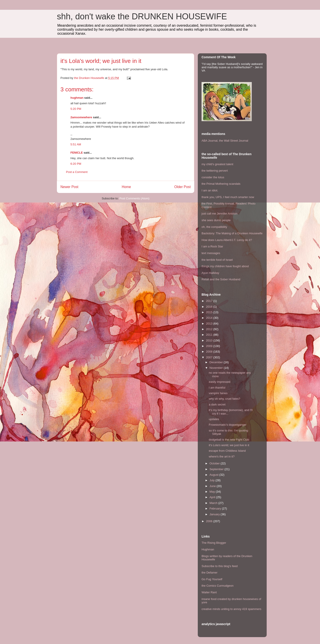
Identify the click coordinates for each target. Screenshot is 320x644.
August (214, 475)
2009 (210, 346)
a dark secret (217, 404)
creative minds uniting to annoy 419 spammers (231, 609)
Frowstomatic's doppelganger (227, 425)
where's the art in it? (222, 456)
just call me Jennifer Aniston (219, 214)
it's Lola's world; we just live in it (229, 445)
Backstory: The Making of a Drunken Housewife (232, 233)
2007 (210, 357)
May (213, 492)
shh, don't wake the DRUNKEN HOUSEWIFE (142, 16)
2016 (210, 307)
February (216, 509)
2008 (210, 352)
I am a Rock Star (212, 246)
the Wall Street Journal (234, 141)
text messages (211, 253)
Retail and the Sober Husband (221, 279)
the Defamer (210, 573)
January (215, 514)
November (217, 368)
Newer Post (69, 187)
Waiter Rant (209, 592)
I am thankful (217, 388)
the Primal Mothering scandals (221, 184)
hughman (77, 98)
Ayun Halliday (210, 273)
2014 (210, 318)
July (213, 480)
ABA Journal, (210, 141)
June (213, 486)
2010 (210, 340)
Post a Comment (77, 172)
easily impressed (219, 382)
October (215, 463)
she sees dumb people (216, 220)
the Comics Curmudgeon (218, 586)
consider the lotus (213, 177)
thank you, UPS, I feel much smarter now (228, 197)
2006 (210, 521)
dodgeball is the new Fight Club (229, 440)
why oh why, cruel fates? (224, 399)
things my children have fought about (225, 266)
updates (214, 419)
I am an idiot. (210, 190)
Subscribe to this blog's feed (220, 566)
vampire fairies (218, 393)
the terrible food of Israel (217, 260)
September (217, 469)
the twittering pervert (215, 171)
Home (126, 187)
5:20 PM (76, 109)
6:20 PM (76, 164)
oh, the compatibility (214, 227)
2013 (210, 324)
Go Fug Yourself (212, 579)
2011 (210, 335)
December (217, 362)
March (214, 503)
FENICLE (77, 153)
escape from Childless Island (227, 451)
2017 (210, 301)
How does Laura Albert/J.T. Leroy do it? (227, 240)
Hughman (208, 549)
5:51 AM (76, 144)
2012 (210, 329)
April (213, 497)
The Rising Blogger (214, 543)
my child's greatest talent (217, 164)
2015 (210, 312)
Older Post (182, 187)
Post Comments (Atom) (134, 198)
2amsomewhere (81, 117)
